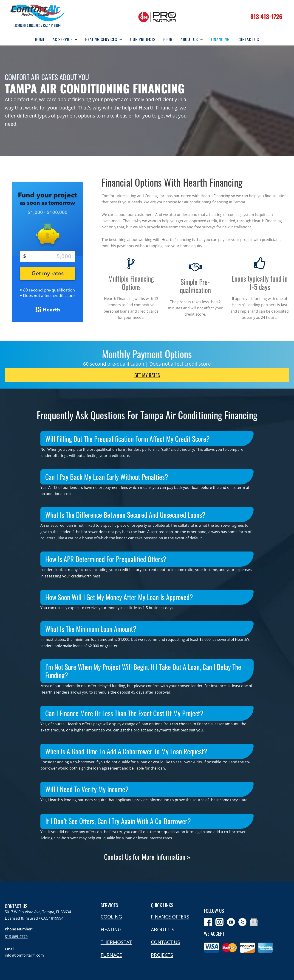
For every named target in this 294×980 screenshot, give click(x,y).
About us (163, 930)
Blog (168, 39)
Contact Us (248, 39)
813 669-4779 (16, 937)
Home (40, 39)
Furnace (111, 955)
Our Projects (143, 39)
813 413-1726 (266, 16)
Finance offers (170, 917)
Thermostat (116, 942)
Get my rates (147, 375)
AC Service (65, 39)
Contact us (165, 942)
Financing (220, 39)
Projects (162, 955)
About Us (192, 39)
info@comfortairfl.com (24, 955)
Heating (111, 930)
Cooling (111, 917)
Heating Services (104, 39)
